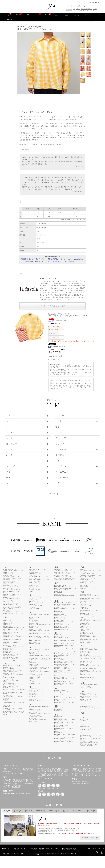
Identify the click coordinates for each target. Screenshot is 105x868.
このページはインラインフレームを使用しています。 (52, 696)
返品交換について (56, 356)
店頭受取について (56, 359)
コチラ (84, 220)
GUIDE (86, 15)
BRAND (18, 15)
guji (74, 9)
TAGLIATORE (84, 9)
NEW (9, 15)
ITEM (28, 15)
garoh (67, 15)
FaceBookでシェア (57, 347)
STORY (48, 15)
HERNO (90, 9)
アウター (75, 10)
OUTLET (10, 19)
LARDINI (78, 9)
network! (76, 15)
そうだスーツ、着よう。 (91, 10)
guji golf (58, 15)
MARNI (95, 9)
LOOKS (37, 15)
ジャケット (81, 10)
